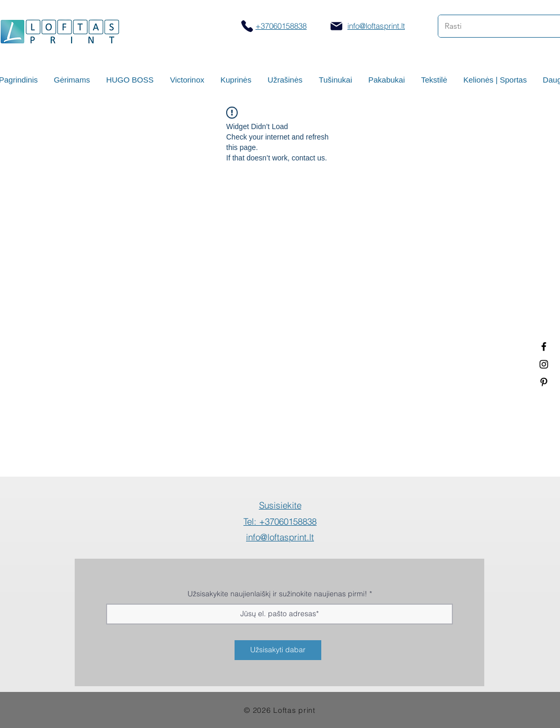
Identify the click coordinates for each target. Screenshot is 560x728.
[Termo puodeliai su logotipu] (544, 346)
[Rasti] (491, 26)
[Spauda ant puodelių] (544, 364)
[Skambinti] (247, 26)
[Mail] (336, 26)
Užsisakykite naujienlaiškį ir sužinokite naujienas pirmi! (277, 594)
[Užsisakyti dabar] (278, 650)
